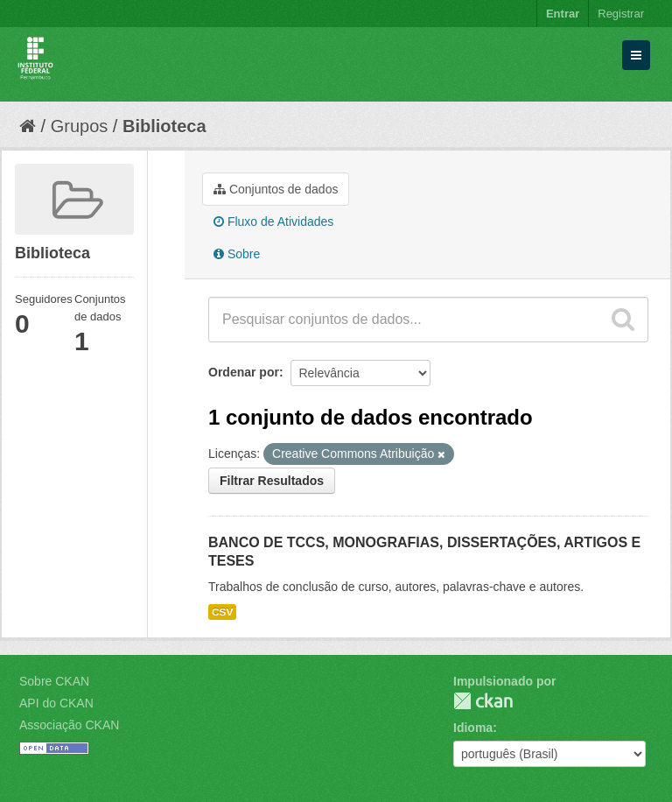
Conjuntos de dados (276, 189)
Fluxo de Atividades (273, 222)
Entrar (563, 14)
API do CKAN (56, 703)
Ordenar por (244, 372)
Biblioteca (164, 126)
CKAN (483, 701)
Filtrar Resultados (272, 481)
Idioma (473, 728)
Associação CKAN (69, 725)
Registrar (621, 14)
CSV (222, 612)
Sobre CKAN (54, 681)
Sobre (237, 254)
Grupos (80, 126)
